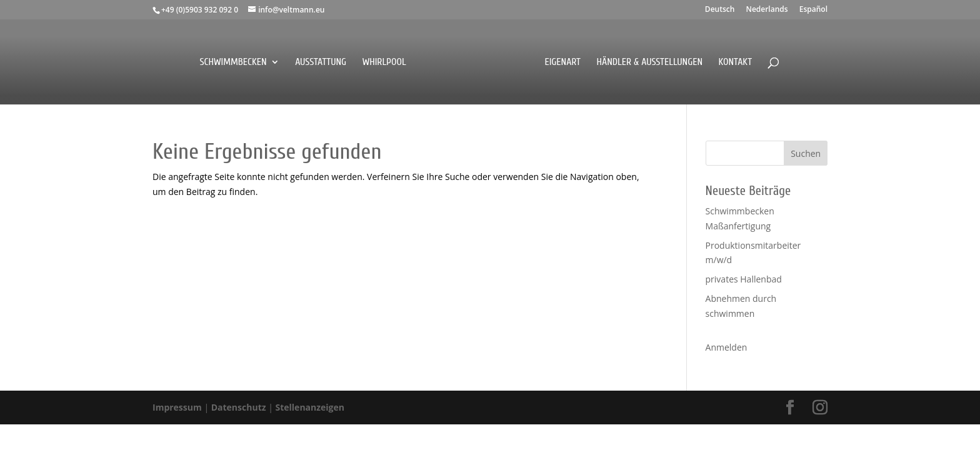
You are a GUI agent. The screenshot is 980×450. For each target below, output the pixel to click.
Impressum (178, 407)
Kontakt (735, 62)
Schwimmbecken (233, 62)
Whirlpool (384, 62)
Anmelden (727, 347)
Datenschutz (240, 407)
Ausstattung (321, 62)
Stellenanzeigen (310, 407)
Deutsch (720, 10)
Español (813, 10)
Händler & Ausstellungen (650, 62)
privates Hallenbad (744, 279)
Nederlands (767, 10)
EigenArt (562, 62)
